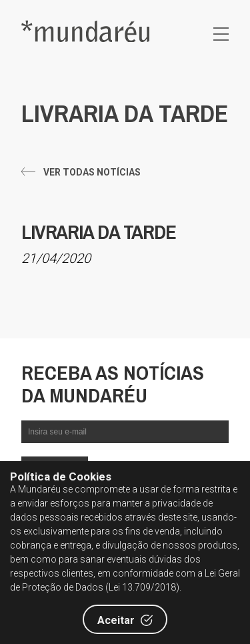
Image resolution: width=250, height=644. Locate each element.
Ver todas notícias (92, 172)
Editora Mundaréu (85, 31)
